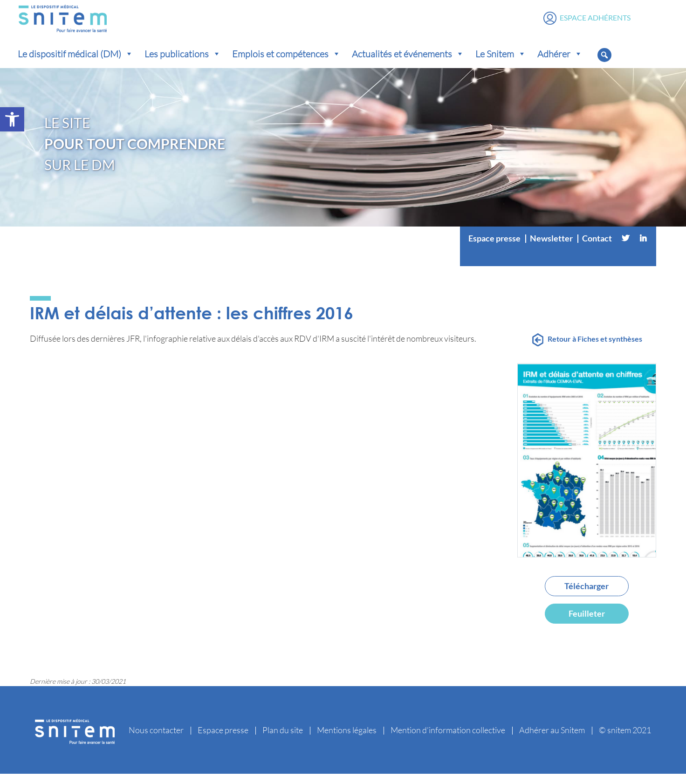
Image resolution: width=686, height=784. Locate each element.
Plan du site (283, 740)
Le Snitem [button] (501, 64)
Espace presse (494, 248)
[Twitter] (625, 248)
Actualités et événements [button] (408, 64)
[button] (12, 119)
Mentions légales (347, 740)
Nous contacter (156, 740)
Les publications (183, 64)
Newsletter (551, 248)
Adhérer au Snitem (552, 740)
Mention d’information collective (448, 740)
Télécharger (587, 596)
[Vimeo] (558, 267)
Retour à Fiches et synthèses (595, 349)
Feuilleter (587, 624)
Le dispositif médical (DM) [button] (75, 64)
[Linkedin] (643, 248)
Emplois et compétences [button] (286, 64)
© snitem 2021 (625, 740)
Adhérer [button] (560, 64)
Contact (597, 248)
